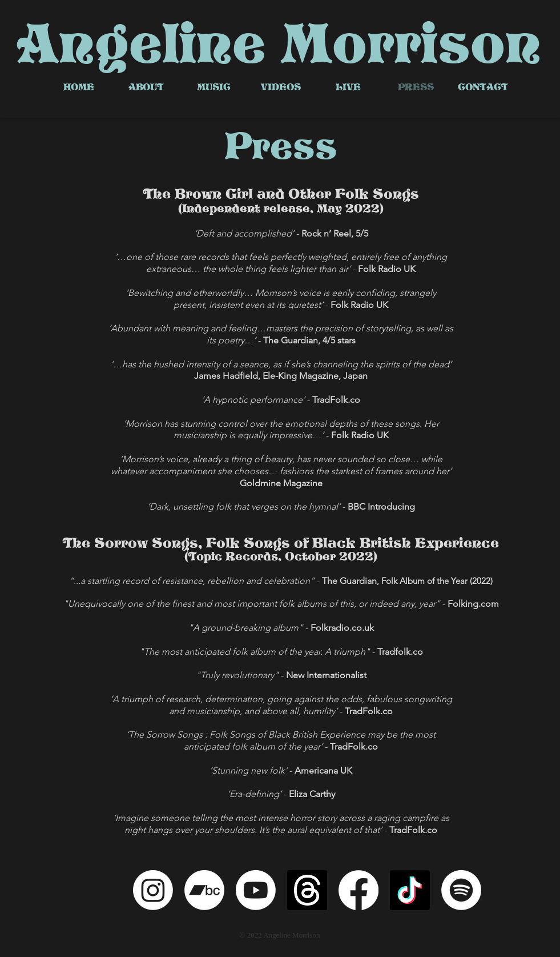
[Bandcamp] (204, 890)
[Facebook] (358, 890)
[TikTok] (410, 890)
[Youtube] (256, 890)
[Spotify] (461, 890)
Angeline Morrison (278, 44)
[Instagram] (153, 890)
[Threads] (307, 890)
